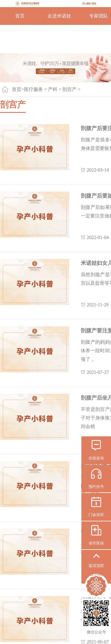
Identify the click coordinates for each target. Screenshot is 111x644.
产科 (53, 89)
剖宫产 (70, 89)
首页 (20, 16)
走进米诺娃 (59, 16)
